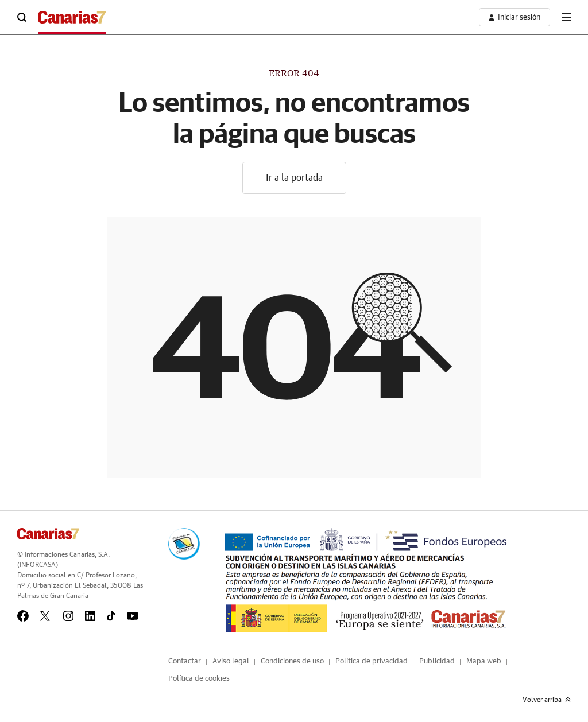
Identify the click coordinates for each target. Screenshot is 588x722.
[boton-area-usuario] (514, 17)
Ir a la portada (294, 178)
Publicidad (437, 661)
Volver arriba (547, 700)
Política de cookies (199, 679)
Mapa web (484, 661)
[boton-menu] (566, 17)
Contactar (185, 661)
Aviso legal (231, 661)
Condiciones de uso (292, 661)
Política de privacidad (372, 661)
